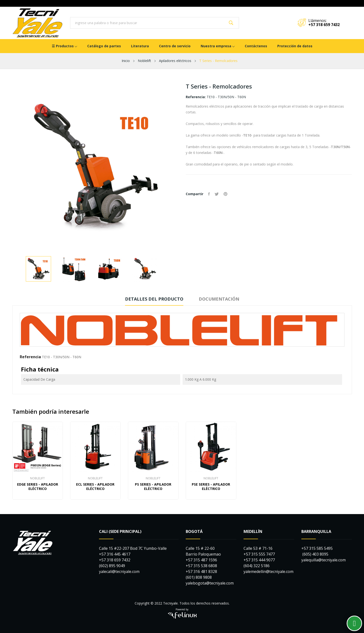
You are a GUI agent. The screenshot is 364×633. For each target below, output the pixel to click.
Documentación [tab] (219, 299)
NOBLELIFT (37, 478)
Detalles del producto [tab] (154, 299)
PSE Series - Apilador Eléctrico (211, 487)
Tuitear (217, 194)
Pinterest (225, 194)
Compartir (209, 194)
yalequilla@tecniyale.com (324, 560)
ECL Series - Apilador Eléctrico (95, 487)
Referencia (30, 357)
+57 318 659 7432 (324, 25)
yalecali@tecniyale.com (119, 571)
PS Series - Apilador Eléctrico (153, 487)
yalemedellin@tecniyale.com (268, 571)
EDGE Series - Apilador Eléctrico (38, 487)
